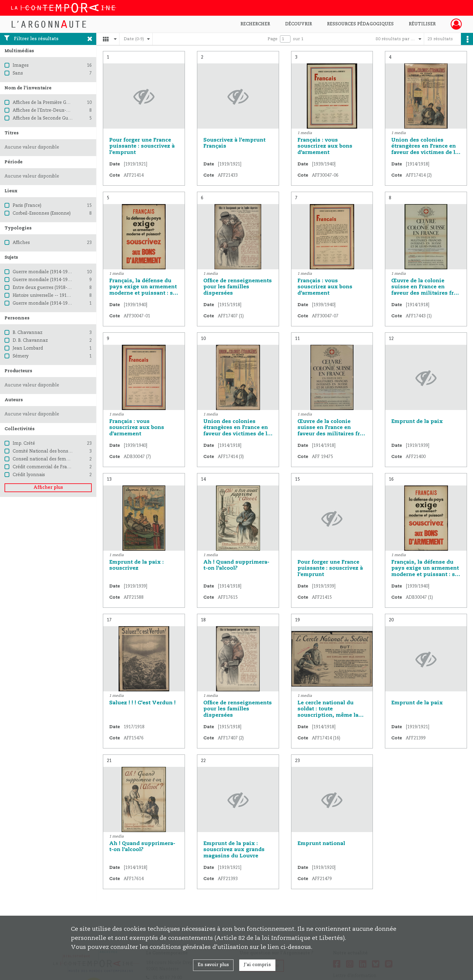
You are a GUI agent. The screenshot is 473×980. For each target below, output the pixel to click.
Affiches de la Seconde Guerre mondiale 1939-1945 (67, 118)
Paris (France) (27, 206)
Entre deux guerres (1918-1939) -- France (56, 288)
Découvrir (298, 24)
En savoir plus (213, 965)
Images (21, 66)
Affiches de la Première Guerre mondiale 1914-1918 (67, 103)
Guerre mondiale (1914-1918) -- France (54, 280)
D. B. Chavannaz (30, 341)
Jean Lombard (28, 348)
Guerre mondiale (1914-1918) (43, 272)
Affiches (21, 243)
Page (273, 39)
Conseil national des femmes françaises (55, 459)
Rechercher (255, 24)
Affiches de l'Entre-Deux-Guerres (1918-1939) (60, 110)
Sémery (21, 356)
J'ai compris (257, 965)
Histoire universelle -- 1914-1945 (47, 296)
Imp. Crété (24, 444)
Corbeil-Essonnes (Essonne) (42, 213)
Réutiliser (422, 24)
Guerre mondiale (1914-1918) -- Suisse (53, 303)
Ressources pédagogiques (360, 24)
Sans (18, 73)
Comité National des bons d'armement (54, 451)
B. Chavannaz (28, 333)
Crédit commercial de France (44, 467)
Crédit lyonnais (29, 475)
